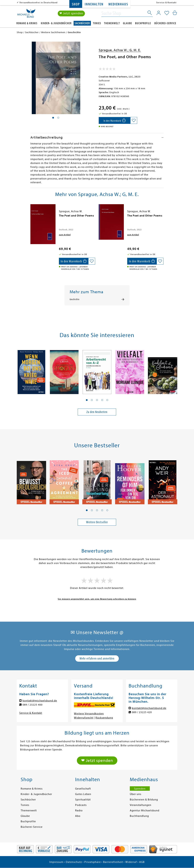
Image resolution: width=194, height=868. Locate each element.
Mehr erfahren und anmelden (97, 658)
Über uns (136, 794)
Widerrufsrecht (84, 718)
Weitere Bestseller (97, 522)
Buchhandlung (139, 816)
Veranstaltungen (141, 805)
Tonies (97, 23)
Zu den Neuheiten (97, 412)
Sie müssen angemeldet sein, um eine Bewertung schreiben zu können (97, 599)
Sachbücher (82, 23)
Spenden (140, 789)
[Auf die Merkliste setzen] (134, 120)
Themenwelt (112, 23)
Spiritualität (83, 800)
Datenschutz (74, 862)
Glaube (127, 23)
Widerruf (131, 862)
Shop (76, 4)
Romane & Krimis (27, 23)
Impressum (56, 862)
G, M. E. (135, 50)
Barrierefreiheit (113, 862)
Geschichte (75, 299)
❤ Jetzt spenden (71, 13)
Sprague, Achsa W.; (114, 50)
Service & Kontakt (166, 2)
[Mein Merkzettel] (167, 13)
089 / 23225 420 (142, 712)
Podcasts (81, 805)
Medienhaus (118, 4)
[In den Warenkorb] (115, 120)
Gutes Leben (83, 794)
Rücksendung (104, 718)
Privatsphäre (93, 862)
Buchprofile (143, 23)
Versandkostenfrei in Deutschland (39, 2)
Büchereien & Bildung (144, 800)
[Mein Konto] (159, 13)
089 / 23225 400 (33, 705)
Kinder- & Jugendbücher (56, 23)
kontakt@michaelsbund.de (40, 701)
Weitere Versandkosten (89, 714)
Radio (79, 811)
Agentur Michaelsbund (145, 811)
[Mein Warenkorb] (175, 13)
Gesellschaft (83, 789)
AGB (142, 862)
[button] (87, 400)
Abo (78, 816)
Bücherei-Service (165, 23)
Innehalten (94, 4)
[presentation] (31, 217)
